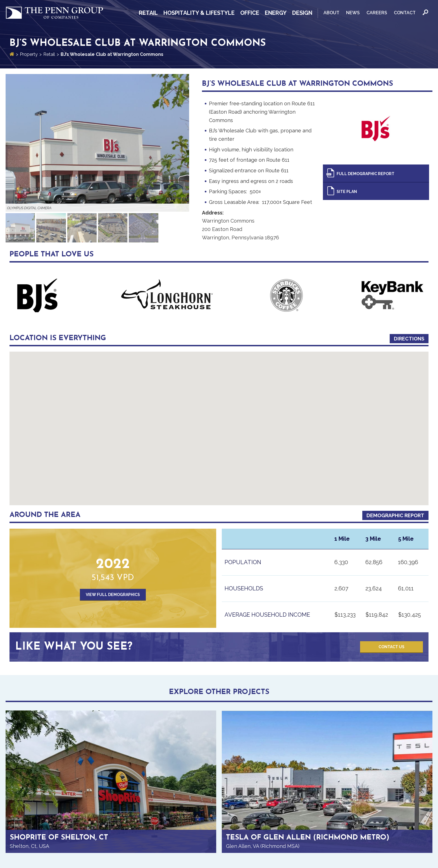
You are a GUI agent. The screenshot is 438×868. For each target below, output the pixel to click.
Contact (405, 13)
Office (250, 13)
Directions (409, 339)
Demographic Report (395, 515)
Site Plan (347, 192)
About (331, 13)
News (353, 13)
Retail (148, 13)
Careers (377, 13)
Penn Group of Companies (54, 13)
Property (29, 54)
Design (302, 13)
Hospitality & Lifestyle (199, 13)
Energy (276, 13)
